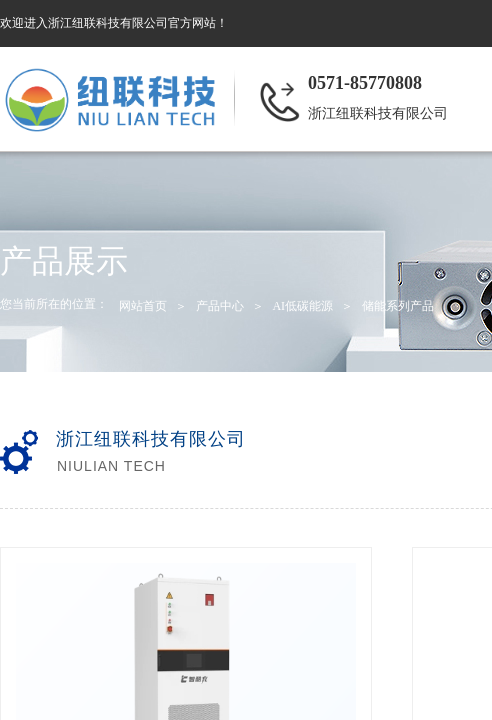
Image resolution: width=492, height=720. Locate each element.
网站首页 (143, 306)
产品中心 (220, 306)
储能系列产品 (398, 306)
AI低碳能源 (302, 306)
